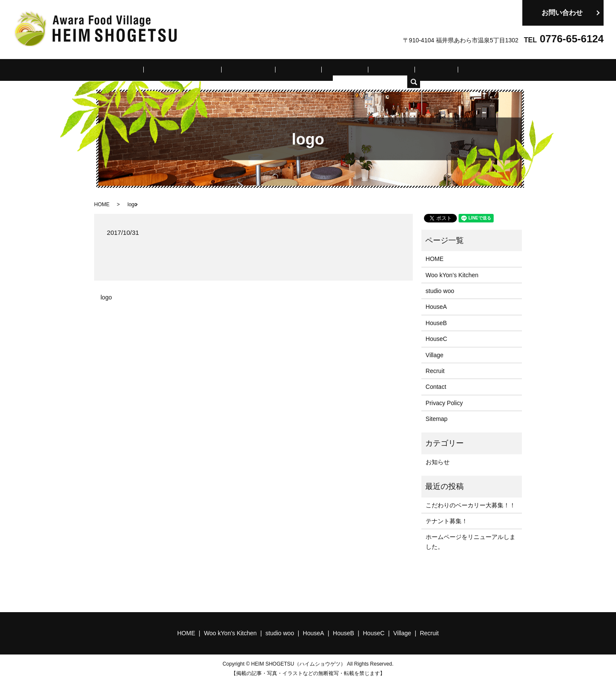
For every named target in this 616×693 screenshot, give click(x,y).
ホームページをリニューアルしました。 (471, 541)
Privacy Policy (444, 402)
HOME (157, 69)
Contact (436, 386)
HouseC (377, 69)
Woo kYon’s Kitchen (208, 69)
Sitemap (437, 418)
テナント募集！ (447, 521)
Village (411, 69)
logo (106, 297)
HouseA (306, 69)
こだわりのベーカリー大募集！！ (471, 504)
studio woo (265, 69)
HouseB (342, 69)
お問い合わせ (562, 13)
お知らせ (438, 461)
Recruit (444, 69)
